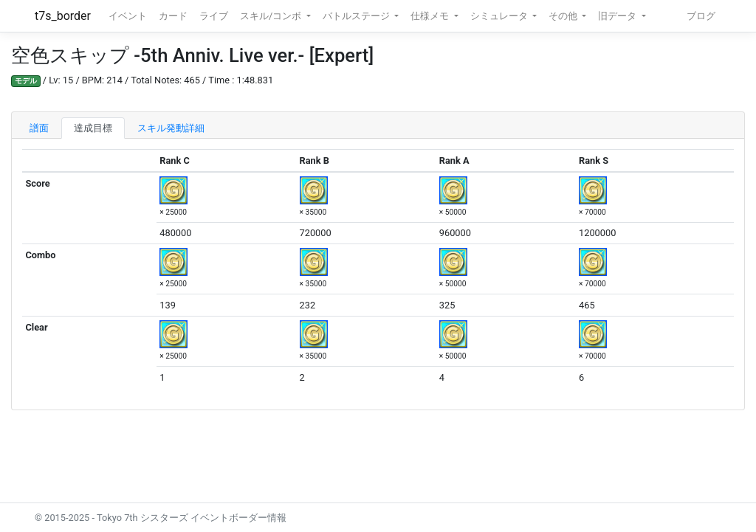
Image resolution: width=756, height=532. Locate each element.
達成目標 (93, 128)
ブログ (701, 16)
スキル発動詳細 (171, 128)
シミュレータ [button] (500, 16)
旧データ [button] (618, 16)
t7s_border (63, 16)
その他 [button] (564, 16)
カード (173, 16)
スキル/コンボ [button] (272, 16)
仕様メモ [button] (431, 16)
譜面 (39, 128)
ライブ (214, 16)
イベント (128, 16)
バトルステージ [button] (357, 16)
